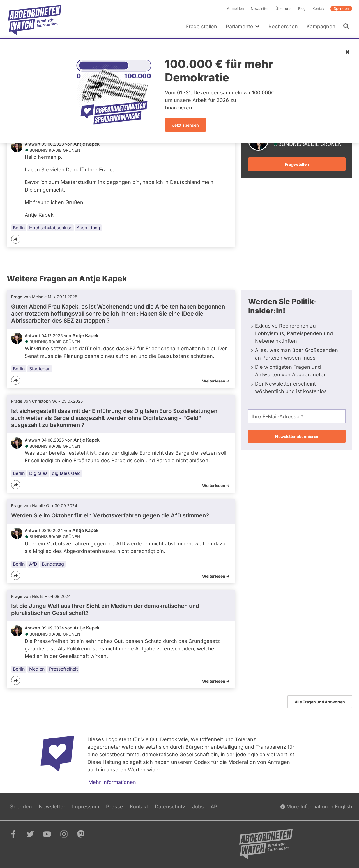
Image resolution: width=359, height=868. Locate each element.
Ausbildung (88, 228)
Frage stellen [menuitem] (202, 26)
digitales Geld (66, 473)
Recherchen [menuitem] (283, 26)
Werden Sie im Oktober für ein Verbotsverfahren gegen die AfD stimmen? (110, 515)
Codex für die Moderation (225, 762)
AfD (33, 564)
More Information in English (316, 807)
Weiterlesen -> (216, 381)
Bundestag (53, 564)
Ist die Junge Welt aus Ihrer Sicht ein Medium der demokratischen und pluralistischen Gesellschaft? (105, 609)
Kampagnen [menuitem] (321, 26)
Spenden (341, 9)
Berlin (19, 228)
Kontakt (319, 9)
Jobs (198, 807)
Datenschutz (170, 807)
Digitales (38, 473)
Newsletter (260, 9)
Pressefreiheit (63, 669)
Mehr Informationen (112, 782)
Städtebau (40, 369)
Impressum (86, 807)
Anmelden (235, 9)
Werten (137, 770)
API (215, 807)
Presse (115, 807)
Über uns (283, 9)
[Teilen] (16, 239)
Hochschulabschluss (51, 228)
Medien (37, 669)
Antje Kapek (87, 144)
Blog (302, 9)
